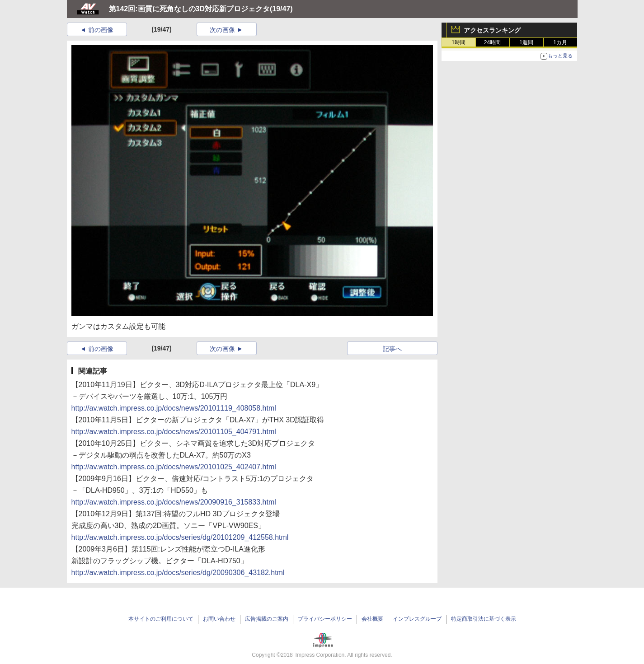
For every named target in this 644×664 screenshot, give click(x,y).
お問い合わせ (219, 619)
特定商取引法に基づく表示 (484, 619)
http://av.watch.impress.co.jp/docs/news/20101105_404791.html (174, 432)
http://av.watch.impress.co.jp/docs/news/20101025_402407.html (174, 467)
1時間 (458, 42)
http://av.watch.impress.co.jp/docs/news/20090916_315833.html (174, 502)
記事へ (392, 349)
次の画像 (222, 30)
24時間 (492, 42)
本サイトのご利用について (161, 619)
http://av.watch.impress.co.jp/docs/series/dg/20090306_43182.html (178, 573)
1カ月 (560, 42)
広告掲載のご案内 (267, 619)
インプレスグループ (417, 619)
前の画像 (101, 30)
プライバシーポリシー (325, 619)
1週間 (526, 42)
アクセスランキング (492, 30)
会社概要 (372, 619)
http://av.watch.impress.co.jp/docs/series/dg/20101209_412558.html (180, 537)
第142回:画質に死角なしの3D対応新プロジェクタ (189, 9)
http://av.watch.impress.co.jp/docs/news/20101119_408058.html (174, 408)
